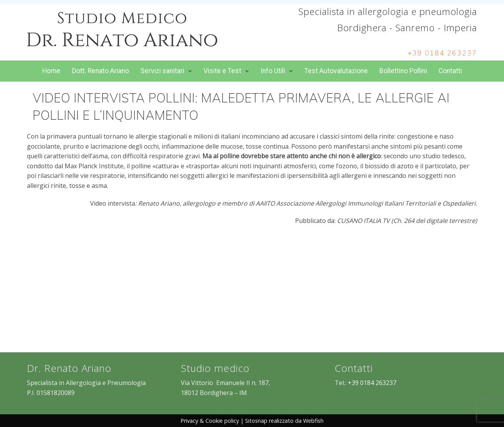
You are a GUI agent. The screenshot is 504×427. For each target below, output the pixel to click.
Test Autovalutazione (336, 71)
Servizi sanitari (162, 71)
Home (51, 71)
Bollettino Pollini (403, 71)
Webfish (313, 421)
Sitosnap (256, 421)
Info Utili (273, 71)
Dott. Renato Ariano (100, 71)
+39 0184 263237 (442, 53)
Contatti (450, 71)
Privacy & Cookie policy (210, 421)
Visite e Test (222, 71)
